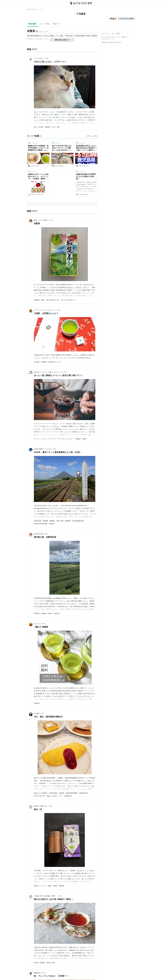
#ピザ (54, 127)
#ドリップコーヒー (49, 439)
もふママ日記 (38, 58)
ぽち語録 (37, 713)
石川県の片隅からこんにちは (43, 449)
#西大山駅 (60, 521)
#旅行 (43, 300)
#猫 (35, 127)
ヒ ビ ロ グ (37, 624)
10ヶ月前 (64, 372)
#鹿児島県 (37, 521)
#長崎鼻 (45, 521)
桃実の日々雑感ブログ (41, 806)
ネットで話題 (45, 24)
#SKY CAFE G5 (39, 796)
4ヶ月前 (46, 58)
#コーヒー (37, 439)
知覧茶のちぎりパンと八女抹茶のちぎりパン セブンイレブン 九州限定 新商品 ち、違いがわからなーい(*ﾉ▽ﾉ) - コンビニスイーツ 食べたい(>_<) (38, 177)
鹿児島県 (31, 36)
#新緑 (50, 886)
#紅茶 (36, 963)
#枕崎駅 (68, 521)
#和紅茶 (57, 613)
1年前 (55, 449)
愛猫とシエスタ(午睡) (40, 220)
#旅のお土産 (51, 963)
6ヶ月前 (58, 310)
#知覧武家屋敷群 (72, 793)
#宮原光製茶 (53, 793)
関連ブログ (57, 24)
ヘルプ (118, 37)
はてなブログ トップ (34, 9)
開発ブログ (125, 37)
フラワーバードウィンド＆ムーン (44, 310)
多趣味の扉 (37, 973)
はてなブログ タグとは (108, 37)
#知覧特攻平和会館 (41, 524)
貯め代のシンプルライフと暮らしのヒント (47, 372)
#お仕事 (40, 127)
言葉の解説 (32, 24)
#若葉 (36, 886)
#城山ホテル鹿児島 (41, 793)
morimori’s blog (38, 534)
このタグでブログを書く (126, 19)
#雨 (58, 127)
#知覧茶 (47, 127)
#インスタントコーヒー (66, 439)
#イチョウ (43, 886)
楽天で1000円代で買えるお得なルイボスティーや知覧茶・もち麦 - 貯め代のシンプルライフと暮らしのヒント (62, 148)
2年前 (46, 534)
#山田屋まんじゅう (55, 362)
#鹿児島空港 (83, 793)
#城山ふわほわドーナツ (55, 796)
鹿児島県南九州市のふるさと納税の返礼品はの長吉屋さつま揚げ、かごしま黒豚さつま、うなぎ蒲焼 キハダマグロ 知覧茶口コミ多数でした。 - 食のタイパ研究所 (86, 148)
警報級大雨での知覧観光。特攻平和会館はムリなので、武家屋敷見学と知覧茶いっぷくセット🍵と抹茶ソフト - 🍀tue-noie (38, 148)
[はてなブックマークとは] (41, 136)
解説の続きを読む (62, 40)
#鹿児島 (37, 613)
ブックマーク (33, 143)
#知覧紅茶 (68, 796)
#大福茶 (37, 362)
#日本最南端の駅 (78, 521)
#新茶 (55, 886)
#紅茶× (50, 613)
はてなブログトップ (107, 39)
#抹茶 (84, 439)
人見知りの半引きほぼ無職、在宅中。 (45, 896)
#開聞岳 (52, 521)
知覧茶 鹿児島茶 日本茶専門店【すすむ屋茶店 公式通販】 (86, 176)
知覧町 (37, 36)
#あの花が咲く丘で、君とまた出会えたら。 (62, 300)
